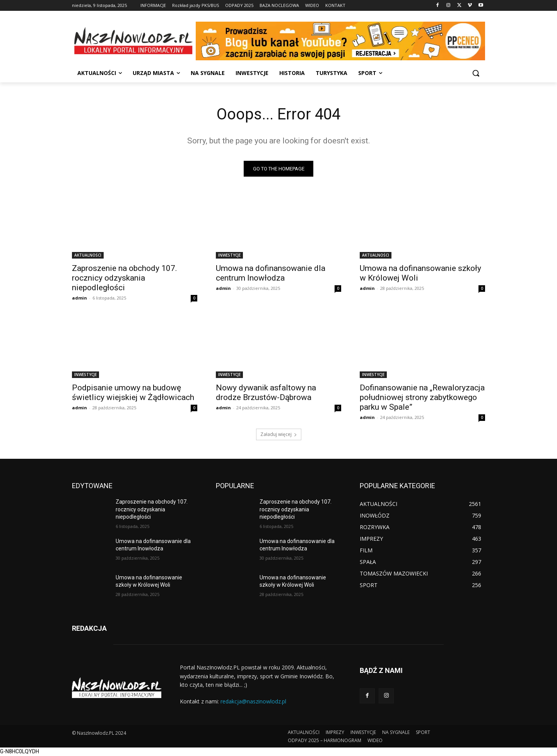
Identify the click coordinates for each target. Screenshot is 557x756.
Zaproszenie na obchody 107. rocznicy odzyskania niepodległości (125, 278)
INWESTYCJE (229, 255)
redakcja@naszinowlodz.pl (253, 701)
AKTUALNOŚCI (88, 255)
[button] (476, 73)
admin (79, 298)
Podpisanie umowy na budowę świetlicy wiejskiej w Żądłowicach (133, 392)
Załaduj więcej (279, 434)
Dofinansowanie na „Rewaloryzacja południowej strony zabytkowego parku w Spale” (422, 397)
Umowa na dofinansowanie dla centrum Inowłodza (271, 273)
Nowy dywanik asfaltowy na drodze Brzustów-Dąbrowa (266, 392)
